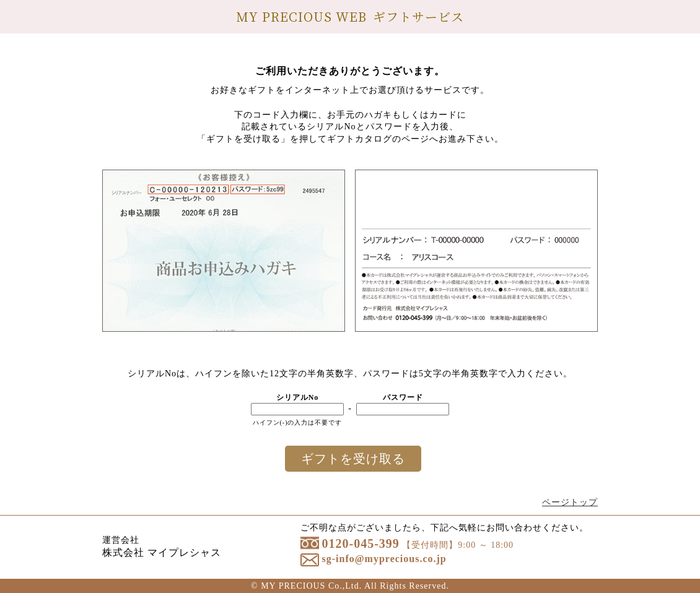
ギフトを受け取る (353, 459)
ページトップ (570, 502)
